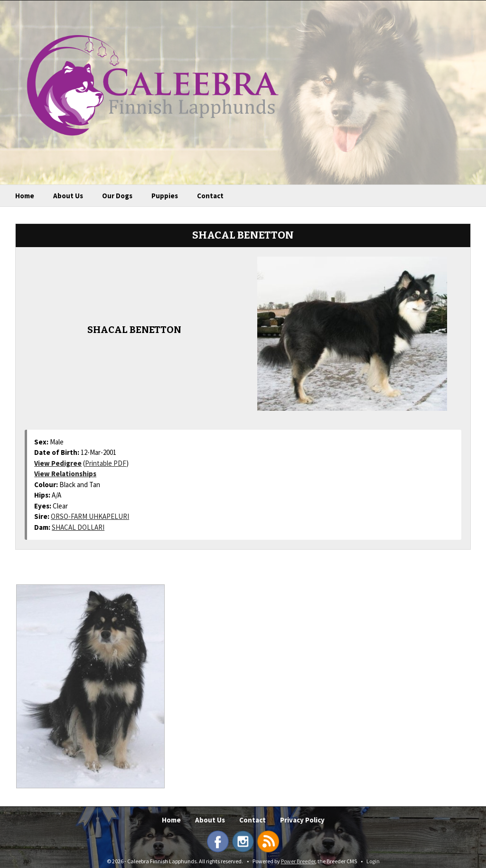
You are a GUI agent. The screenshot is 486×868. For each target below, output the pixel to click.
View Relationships (65, 474)
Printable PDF (106, 463)
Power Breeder (298, 861)
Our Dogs (117, 196)
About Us (68, 196)
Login (373, 861)
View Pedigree (58, 463)
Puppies (165, 196)
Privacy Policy (302, 820)
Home (25, 196)
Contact (210, 196)
